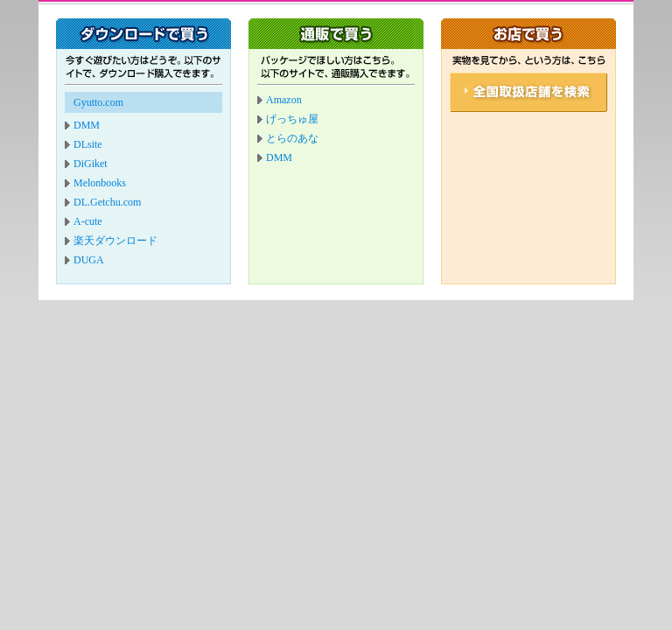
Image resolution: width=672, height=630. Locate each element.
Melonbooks (100, 183)
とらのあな (292, 138)
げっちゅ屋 (292, 119)
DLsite (88, 144)
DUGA (89, 260)
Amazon (284, 100)
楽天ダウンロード (115, 241)
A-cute (88, 221)
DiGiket (91, 164)
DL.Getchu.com (107, 202)
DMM (87, 125)
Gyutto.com (98, 102)
